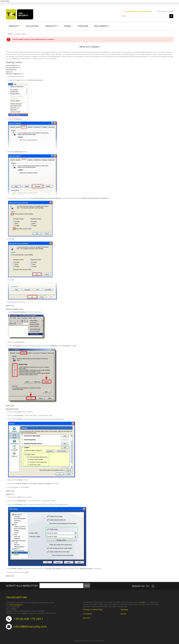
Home (10, 33)
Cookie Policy (5, 1)
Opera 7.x (9, 71)
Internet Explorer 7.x (13, 65)
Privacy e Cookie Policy (93, 609)
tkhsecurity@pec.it (16, 604)
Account (86, 617)
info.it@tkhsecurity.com (30, 626)
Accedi (171, 11)
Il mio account (161, 11)
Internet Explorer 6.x (13, 67)
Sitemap (124, 609)
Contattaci (87, 613)
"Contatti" (142, 602)
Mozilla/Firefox (11, 69)
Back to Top (10, 305)
